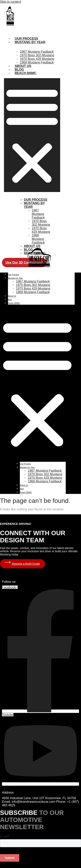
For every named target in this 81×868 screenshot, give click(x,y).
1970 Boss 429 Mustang (37, 59)
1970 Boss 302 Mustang (37, 55)
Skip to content (11, 2)
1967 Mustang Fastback (37, 52)
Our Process (36, 200)
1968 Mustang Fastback (37, 62)
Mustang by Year (30, 42)
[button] (32, 135)
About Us (32, 246)
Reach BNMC (26, 73)
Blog (10, 300)
